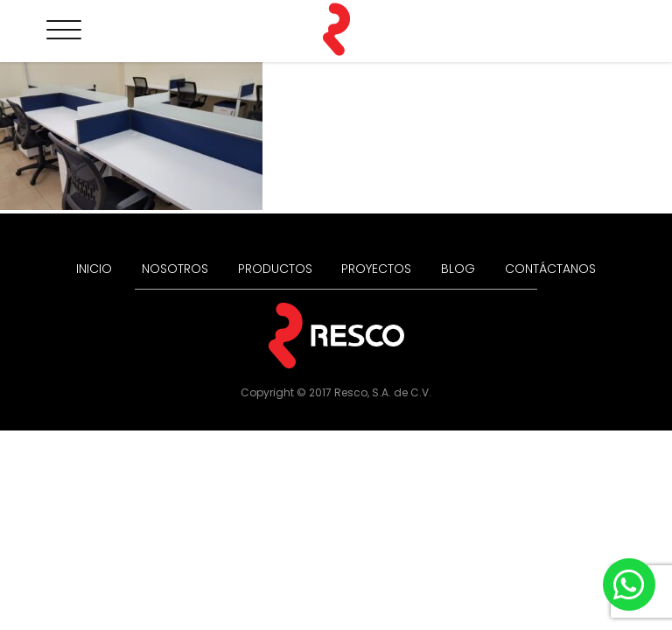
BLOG (458, 269)
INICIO (94, 269)
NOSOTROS (175, 269)
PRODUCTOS (275, 269)
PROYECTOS (376, 269)
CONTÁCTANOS (550, 269)
